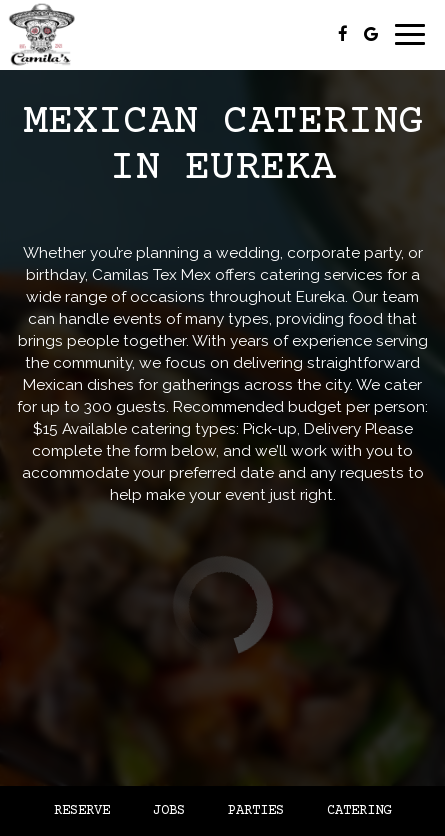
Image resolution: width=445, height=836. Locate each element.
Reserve (82, 811)
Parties (256, 811)
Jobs (169, 811)
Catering (359, 811)
